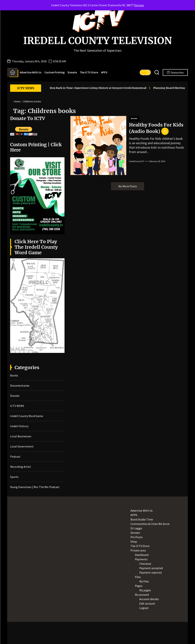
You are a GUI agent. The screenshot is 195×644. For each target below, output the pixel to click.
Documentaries (20, 386)
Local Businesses (21, 436)
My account (142, 595)
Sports (14, 477)
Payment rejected (150, 572)
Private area (138, 550)
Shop (134, 541)
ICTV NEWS (17, 406)
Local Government (22, 446)
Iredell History (19, 426)
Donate (72, 72)
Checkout (145, 564)
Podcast (15, 456)
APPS (104, 72)
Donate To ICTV (28, 118)
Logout (144, 608)
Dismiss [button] (139, 5)
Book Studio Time (142, 519)
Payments (141, 559)
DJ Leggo (136, 528)
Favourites (175, 72)
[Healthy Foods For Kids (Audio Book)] (98, 145)
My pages (145, 590)
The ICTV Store (89, 72)
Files (138, 577)
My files (144, 581)
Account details (149, 599)
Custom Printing (55, 72)
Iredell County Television (98, 41)
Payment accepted (151, 568)
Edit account (147, 603)
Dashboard (142, 555)
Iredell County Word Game (27, 416)
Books (134, 118)
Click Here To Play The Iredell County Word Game (36, 247)
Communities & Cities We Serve (150, 524)
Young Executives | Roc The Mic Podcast (35, 487)
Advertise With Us (31, 72)
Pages (139, 586)
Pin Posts (137, 537)
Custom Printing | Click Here (36, 147)
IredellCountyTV (137, 161)
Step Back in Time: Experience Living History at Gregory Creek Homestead (90, 88)
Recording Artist (21, 467)
